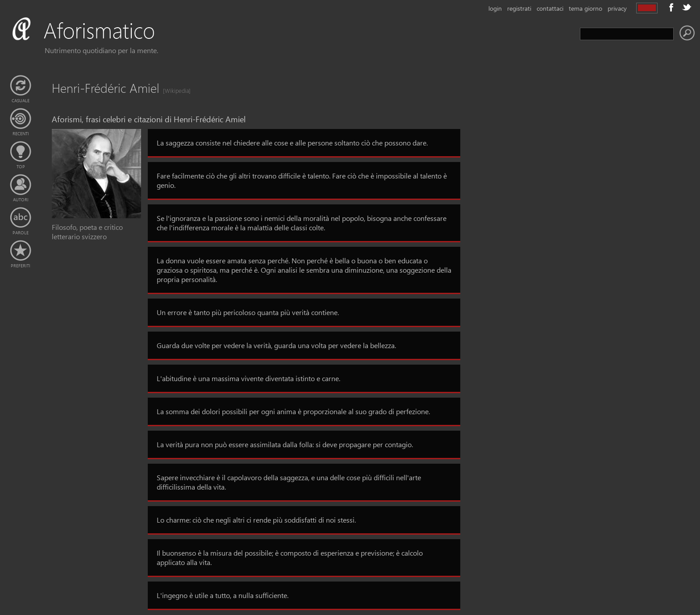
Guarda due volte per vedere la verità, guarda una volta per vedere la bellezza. (276, 345)
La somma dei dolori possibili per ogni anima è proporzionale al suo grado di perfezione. (293, 411)
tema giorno (585, 8)
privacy (617, 8)
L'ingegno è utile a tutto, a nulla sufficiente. (223, 595)
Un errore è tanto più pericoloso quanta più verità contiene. (248, 312)
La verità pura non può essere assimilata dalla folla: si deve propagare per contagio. (285, 444)
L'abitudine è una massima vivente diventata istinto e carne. (248, 378)
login (495, 8)
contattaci (550, 8)
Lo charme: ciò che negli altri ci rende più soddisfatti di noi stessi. (256, 520)
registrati (519, 8)
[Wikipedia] (174, 90)
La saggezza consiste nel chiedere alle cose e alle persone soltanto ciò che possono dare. (292, 143)
